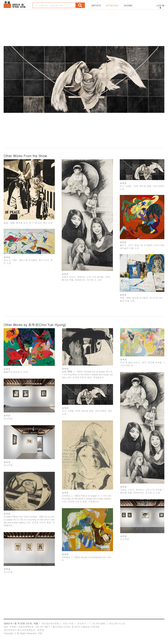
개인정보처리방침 (50, 623)
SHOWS (128, 5)
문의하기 (82, 623)
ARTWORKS (112, 5)
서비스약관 (68, 623)
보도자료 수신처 (117, 623)
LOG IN (160, 5)
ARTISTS (96, 5)
